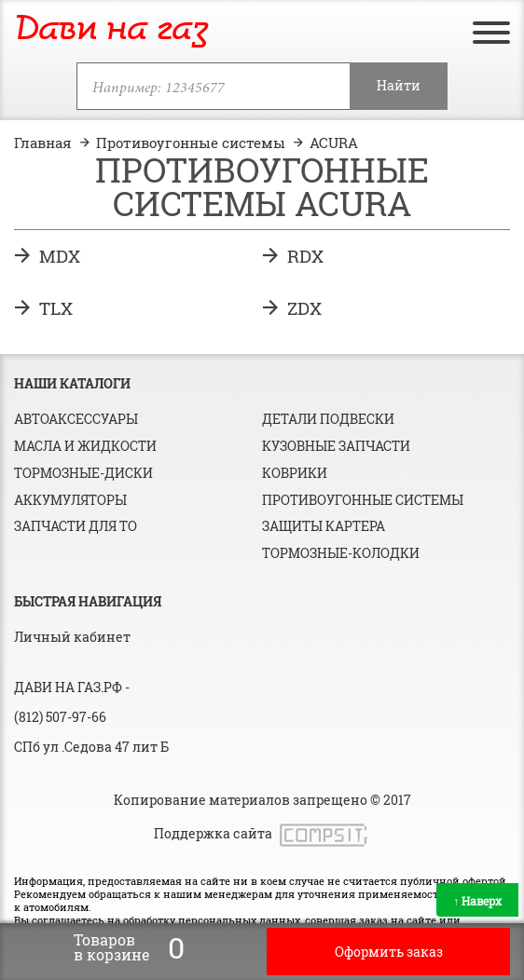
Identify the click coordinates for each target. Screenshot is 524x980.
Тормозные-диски (83, 473)
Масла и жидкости (85, 446)
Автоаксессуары (76, 419)
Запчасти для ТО (76, 526)
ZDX (304, 308)
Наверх (477, 901)
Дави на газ (111, 30)
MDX (60, 256)
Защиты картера (324, 526)
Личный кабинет (72, 637)
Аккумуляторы (70, 500)
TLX (56, 308)
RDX (305, 256)
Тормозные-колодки (341, 553)
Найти (399, 85)
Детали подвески (328, 419)
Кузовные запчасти (336, 446)
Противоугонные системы (363, 500)
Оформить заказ (389, 952)
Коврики (295, 473)
